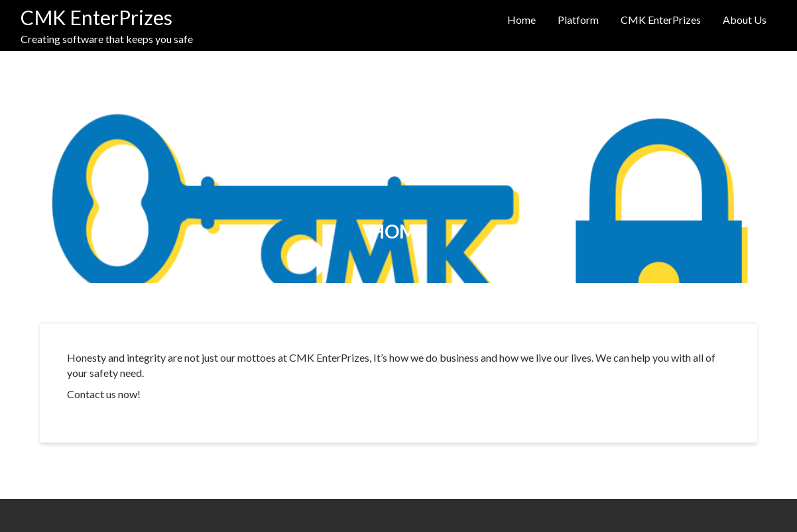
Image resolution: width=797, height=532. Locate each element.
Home (521, 20)
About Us (745, 20)
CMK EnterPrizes (96, 17)
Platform (578, 20)
